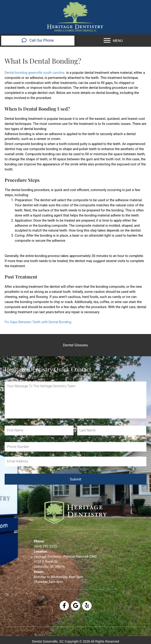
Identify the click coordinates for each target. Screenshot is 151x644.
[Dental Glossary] (75, 345)
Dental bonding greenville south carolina (35, 73)
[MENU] (113, 40)
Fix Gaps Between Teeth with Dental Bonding (38, 322)
